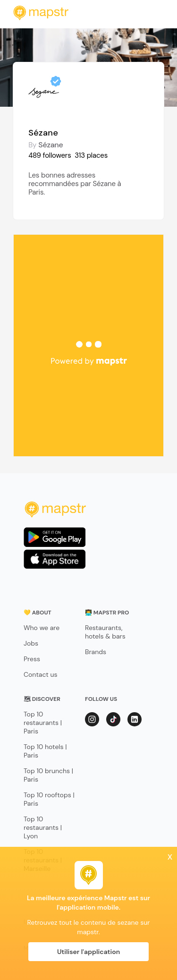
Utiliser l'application (88, 952)
